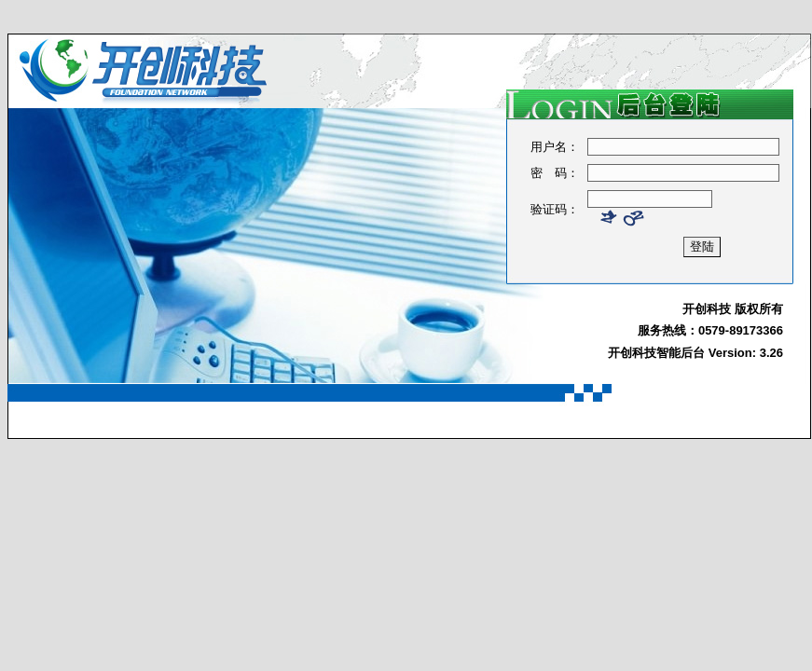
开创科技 (707, 309)
